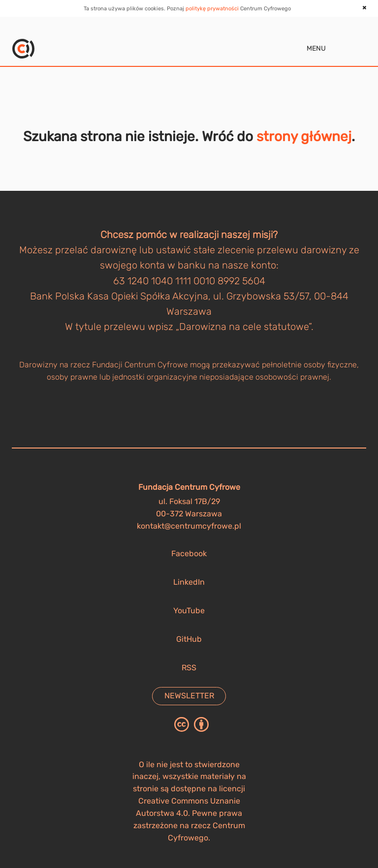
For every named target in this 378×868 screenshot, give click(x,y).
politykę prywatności (212, 9)
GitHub (189, 639)
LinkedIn (189, 582)
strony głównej (304, 136)
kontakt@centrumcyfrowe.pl (189, 526)
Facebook (189, 554)
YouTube (189, 611)
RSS (189, 668)
